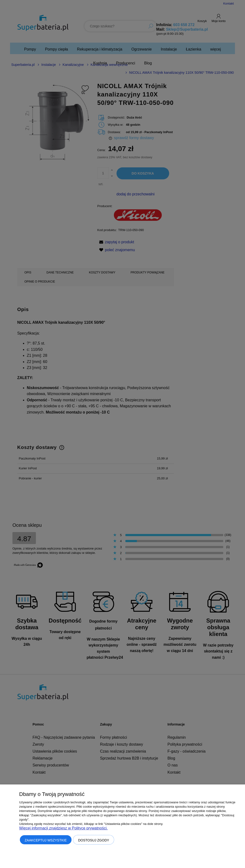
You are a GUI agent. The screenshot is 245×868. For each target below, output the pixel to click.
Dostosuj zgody (94, 840)
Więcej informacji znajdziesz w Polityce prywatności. (63, 828)
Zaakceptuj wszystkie (46, 840)
